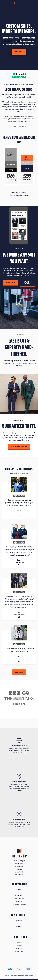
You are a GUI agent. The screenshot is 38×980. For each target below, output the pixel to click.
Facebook (19, 943)
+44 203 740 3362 (19, 952)
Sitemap (19, 890)
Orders (19, 924)
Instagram (19, 946)
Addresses (19, 927)
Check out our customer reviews (19, 195)
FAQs (19, 893)
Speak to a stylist (27, 283)
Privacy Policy (19, 896)
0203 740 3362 (19, 875)
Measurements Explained (19, 447)
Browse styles (19, 52)
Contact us (19, 902)
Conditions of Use (19, 899)
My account (19, 921)
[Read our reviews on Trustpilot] (19, 75)
